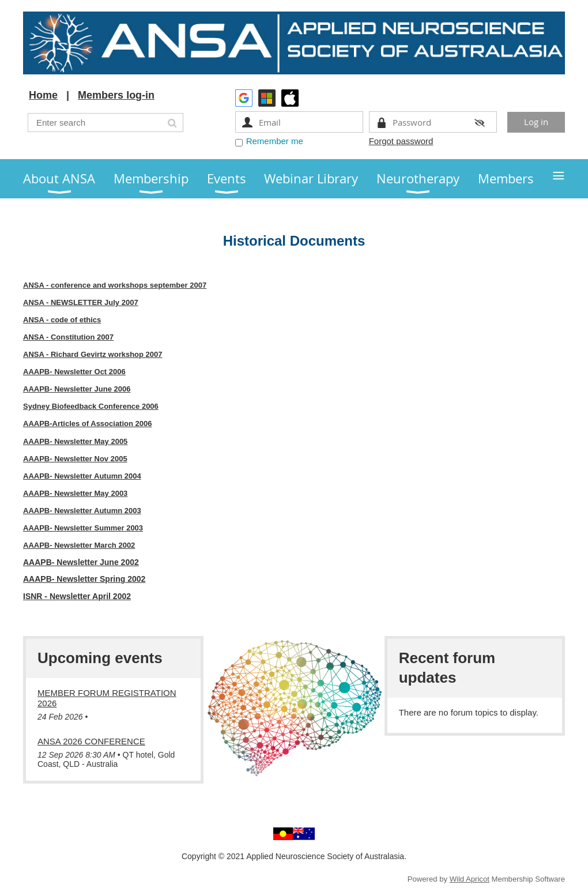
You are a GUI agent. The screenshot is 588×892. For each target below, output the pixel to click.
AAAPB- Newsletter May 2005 (75, 441)
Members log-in (116, 95)
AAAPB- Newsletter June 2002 (81, 562)
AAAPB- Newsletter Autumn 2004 (82, 476)
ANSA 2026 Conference (91, 741)
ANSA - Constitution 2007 (68, 337)
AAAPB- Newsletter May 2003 (75, 493)
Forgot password (401, 141)
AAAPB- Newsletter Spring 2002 (84, 579)
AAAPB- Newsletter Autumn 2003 (82, 511)
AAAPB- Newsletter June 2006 (77, 389)
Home (43, 95)
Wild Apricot (470, 879)
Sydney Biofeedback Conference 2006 (91, 406)
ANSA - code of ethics (62, 320)
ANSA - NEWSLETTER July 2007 (81, 302)
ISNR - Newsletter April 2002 (77, 596)
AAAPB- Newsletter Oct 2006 (74, 372)
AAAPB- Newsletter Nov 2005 (75, 459)
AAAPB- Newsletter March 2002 (79, 545)
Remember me (275, 141)
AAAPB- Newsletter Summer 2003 (83, 528)
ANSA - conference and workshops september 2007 (115, 285)
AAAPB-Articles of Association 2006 (87, 424)
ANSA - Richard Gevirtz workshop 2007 (93, 354)
